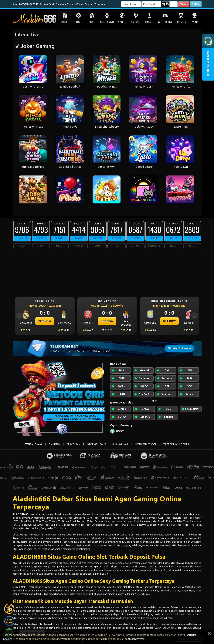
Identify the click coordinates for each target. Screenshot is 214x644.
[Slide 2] (106, 330)
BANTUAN (54, 444)
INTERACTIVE (165, 22)
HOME (65, 22)
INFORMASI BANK (96, 444)
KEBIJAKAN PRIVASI (145, 444)
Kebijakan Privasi (134, 639)
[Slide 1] (103, 330)
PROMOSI (181, 22)
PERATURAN (73, 444)
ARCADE (149, 22)
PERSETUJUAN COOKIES (176, 444)
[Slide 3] (108, 330)
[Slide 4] (111, 330)
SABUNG (136, 22)
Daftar (196, 4)
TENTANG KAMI (34, 444)
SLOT (92, 22)
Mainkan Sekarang (179, 348)
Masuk (184, 4)
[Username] (131, 4)
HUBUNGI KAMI (120, 444)
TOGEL (78, 22)
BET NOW (45, 321)
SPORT (122, 22)
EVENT (195, 22)
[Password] (151, 4)
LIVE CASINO (107, 22)
